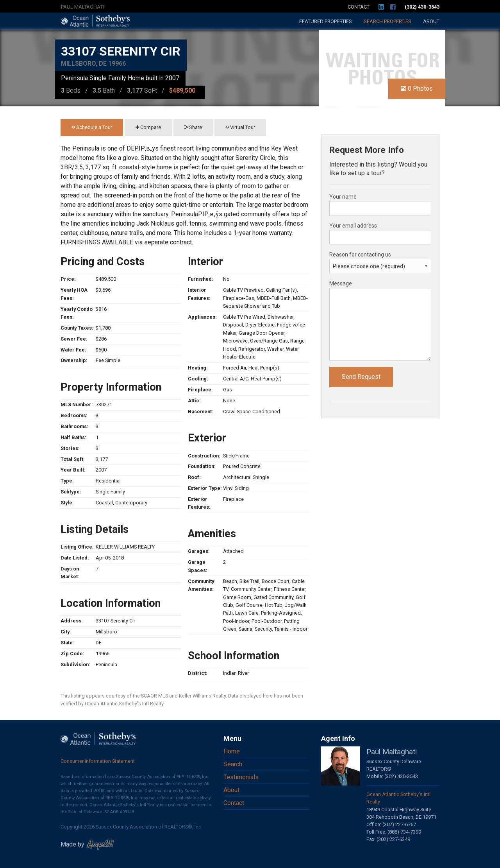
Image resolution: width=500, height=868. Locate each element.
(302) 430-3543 (422, 7)
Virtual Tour (240, 127)
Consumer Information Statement (98, 761)
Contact (359, 7)
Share (193, 127)
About (431, 21)
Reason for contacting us (360, 255)
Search (387, 21)
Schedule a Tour (92, 127)
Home (232, 751)
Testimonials (241, 777)
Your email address (353, 226)
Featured (326, 21)
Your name (343, 197)
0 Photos (417, 89)
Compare (148, 127)
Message (341, 283)
